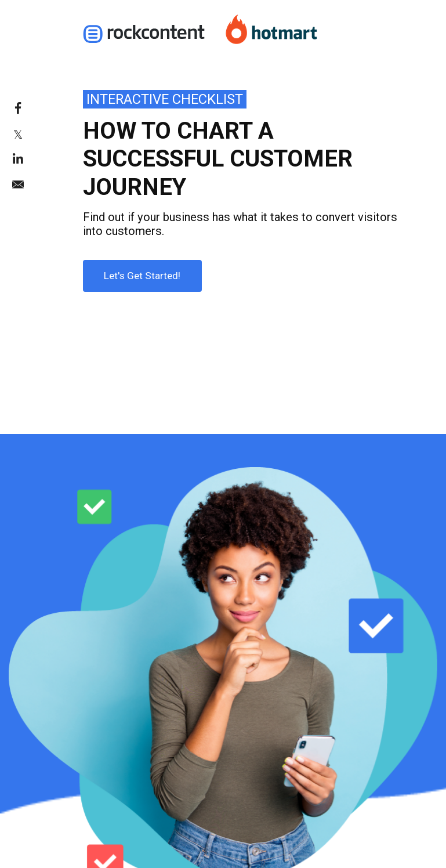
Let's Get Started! (132, 271)
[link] (34, 108)
